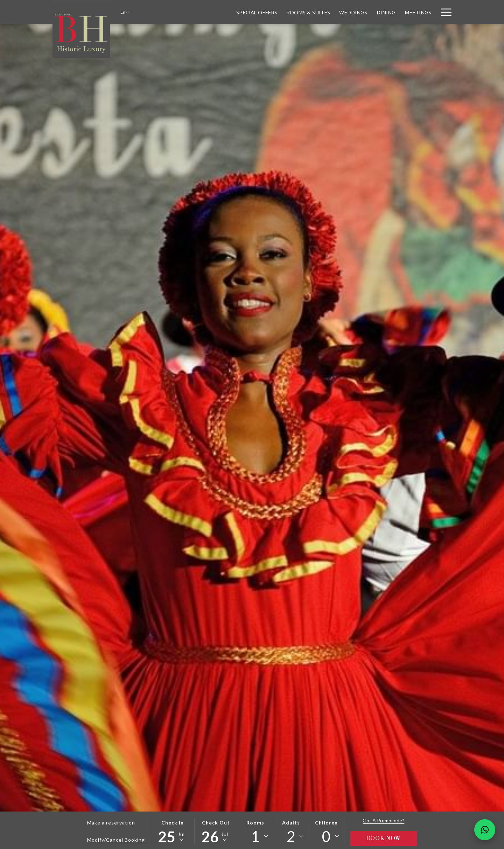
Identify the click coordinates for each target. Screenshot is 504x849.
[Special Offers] (232, 12)
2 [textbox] (291, 836)
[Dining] (361, 12)
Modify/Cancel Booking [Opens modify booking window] (116, 840)
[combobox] (255, 836)
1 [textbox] (255, 836)
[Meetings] (393, 12)
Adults (291, 823)
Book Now (383, 838)
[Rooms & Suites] (283, 12)
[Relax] (423, 12)
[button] (173, 831)
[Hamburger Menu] (444, 12)
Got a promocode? (383, 820)
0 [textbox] (326, 836)
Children (326, 823)
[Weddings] (328, 12)
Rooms (255, 823)
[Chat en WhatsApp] (485, 830)
